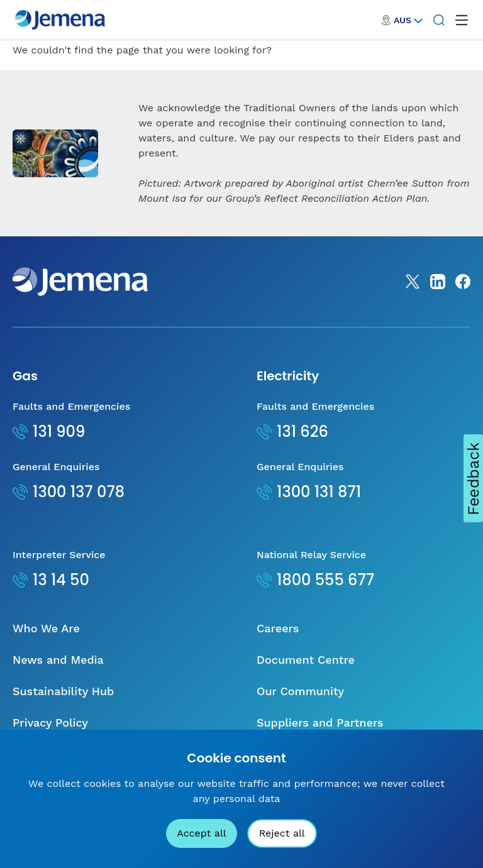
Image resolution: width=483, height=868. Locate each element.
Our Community (300, 691)
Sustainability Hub (63, 691)
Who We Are (46, 628)
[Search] (439, 20)
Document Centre (306, 660)
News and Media (58, 660)
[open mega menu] (462, 20)
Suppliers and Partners (320, 722)
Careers (278, 628)
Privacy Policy (50, 722)
